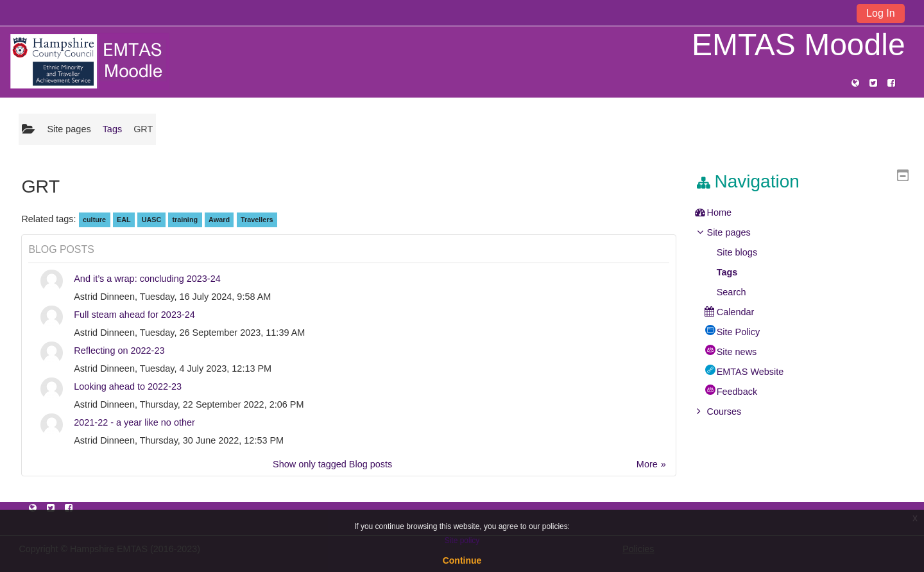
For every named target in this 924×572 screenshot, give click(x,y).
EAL (124, 220)
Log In (880, 13)
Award (219, 220)
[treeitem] (806, 212)
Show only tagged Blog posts (332, 464)
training (185, 220)
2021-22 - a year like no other (134, 422)
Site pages (69, 129)
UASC (152, 220)
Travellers (257, 220)
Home (729, 212)
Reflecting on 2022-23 (119, 351)
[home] (89, 61)
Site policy (462, 541)
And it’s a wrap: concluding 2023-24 (147, 279)
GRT (143, 129)
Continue (462, 560)
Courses (733, 412)
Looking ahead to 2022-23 (128, 386)
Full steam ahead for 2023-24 (134, 315)
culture (94, 220)
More (647, 464)
